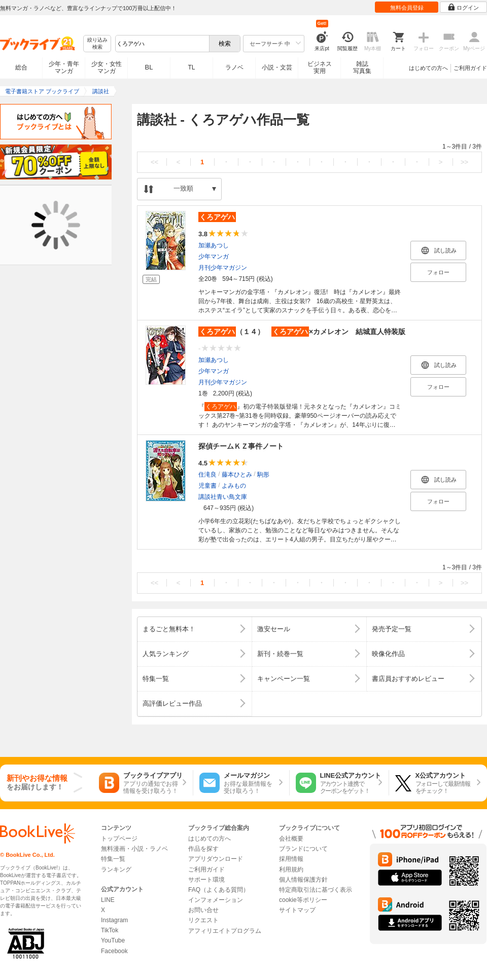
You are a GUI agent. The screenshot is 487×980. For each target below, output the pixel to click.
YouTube (113, 940)
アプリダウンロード (216, 859)
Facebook (114, 951)
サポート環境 (206, 880)
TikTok (110, 930)
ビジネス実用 (320, 67)
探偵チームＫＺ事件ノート (241, 446)
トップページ (119, 839)
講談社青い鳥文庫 (223, 497)
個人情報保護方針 (303, 880)
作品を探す (203, 849)
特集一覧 (113, 859)
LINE (108, 900)
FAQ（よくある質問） (219, 890)
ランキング (116, 869)
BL (149, 67)
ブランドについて (303, 849)
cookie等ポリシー (303, 900)
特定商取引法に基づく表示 (316, 890)
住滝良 (207, 475)
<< (154, 162)
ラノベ (234, 67)
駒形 (263, 475)
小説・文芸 (277, 67)
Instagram (114, 920)
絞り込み (97, 44)
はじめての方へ (428, 68)
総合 (21, 67)
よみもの (234, 486)
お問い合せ (203, 910)
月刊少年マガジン (223, 268)
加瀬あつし (214, 245)
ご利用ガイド (470, 68)
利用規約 (291, 869)
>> (464, 162)
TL (191, 67)
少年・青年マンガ (64, 67)
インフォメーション (216, 900)
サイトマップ (297, 910)
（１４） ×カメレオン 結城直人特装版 (302, 332)
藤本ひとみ (237, 475)
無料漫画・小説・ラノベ (134, 849)
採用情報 (291, 859)
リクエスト (203, 920)
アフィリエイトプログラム (225, 931)
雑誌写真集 (362, 67)
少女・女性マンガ (107, 67)
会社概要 (291, 839)
